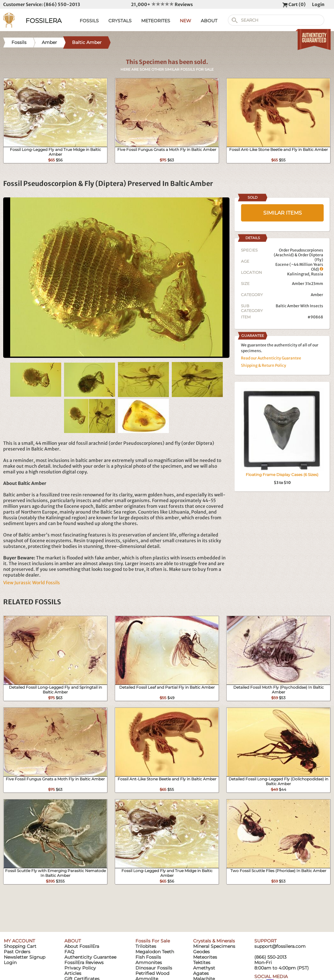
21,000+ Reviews (162, 4)
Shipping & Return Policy (264, 365)
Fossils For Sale (153, 941)
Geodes (201, 952)
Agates (201, 973)
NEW (185, 21)
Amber (317, 295)
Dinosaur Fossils (154, 968)
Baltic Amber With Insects (299, 306)
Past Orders (17, 952)
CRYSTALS (120, 21)
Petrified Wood (152, 973)
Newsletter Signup (25, 957)
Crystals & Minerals (214, 941)
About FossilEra (82, 946)
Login (318, 4)
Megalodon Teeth (155, 952)
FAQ (69, 952)
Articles (73, 973)
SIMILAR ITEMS (283, 213)
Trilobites (146, 946)
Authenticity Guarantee (90, 957)
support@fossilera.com (280, 946)
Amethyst (204, 968)
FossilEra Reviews (84, 962)
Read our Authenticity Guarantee (271, 358)
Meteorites (205, 957)
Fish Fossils (148, 957)
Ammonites (149, 962)
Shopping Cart (20, 946)
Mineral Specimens (214, 946)
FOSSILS (89, 21)
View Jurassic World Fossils (32, 583)
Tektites (202, 962)
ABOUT (209, 21)
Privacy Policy (80, 968)
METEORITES (156, 21)
